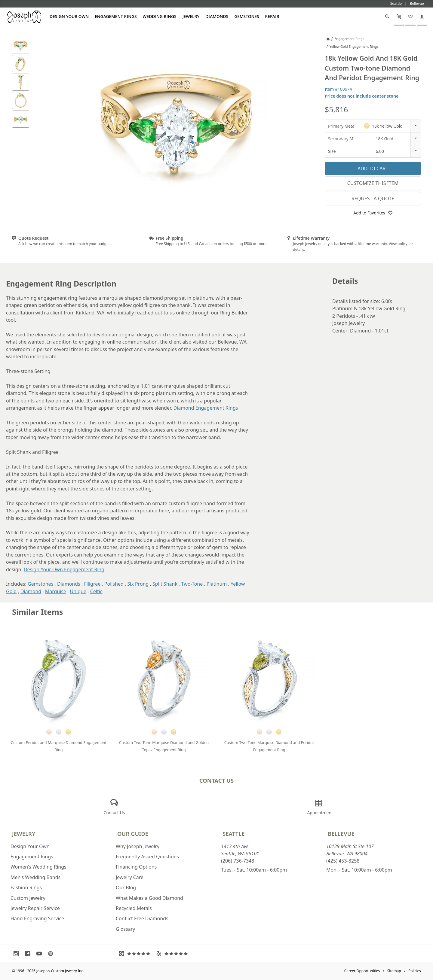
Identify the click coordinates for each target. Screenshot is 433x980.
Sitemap (394, 971)
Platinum (217, 584)
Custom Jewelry (28, 898)
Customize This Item (373, 183)
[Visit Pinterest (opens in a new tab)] (52, 954)
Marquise (56, 591)
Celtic (96, 591)
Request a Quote (373, 199)
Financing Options (136, 867)
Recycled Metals (134, 908)
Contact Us (217, 780)
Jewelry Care (130, 877)
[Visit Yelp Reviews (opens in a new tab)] (173, 954)
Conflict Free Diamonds (142, 918)
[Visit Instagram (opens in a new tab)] (18, 954)
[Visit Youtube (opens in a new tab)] (41, 954)
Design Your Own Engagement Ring (64, 569)
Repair (272, 16)
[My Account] (422, 17)
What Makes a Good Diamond (149, 898)
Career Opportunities (362, 971)
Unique (78, 591)
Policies (415, 971)
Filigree (92, 584)
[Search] (387, 17)
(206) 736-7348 (238, 861)
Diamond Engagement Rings (206, 408)
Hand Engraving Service (37, 918)
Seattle (233, 834)
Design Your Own (69, 16)
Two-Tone (192, 584)
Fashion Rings (26, 887)
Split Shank (165, 584)
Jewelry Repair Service (35, 908)
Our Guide (133, 834)
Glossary (126, 929)
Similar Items (38, 612)
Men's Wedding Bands (35, 877)
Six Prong (138, 584)
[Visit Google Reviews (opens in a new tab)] (136, 954)
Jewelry (191, 16)
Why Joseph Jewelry (138, 846)
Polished (114, 584)
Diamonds (217, 16)
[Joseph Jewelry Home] (328, 39)
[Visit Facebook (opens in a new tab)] (29, 954)
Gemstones (247, 16)
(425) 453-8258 (343, 861)
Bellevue (341, 834)
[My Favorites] (410, 17)
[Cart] (399, 17)
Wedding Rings (160, 16)
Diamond (31, 591)
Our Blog (126, 887)
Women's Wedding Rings (38, 867)
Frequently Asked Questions (147, 857)
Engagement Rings (116, 16)
